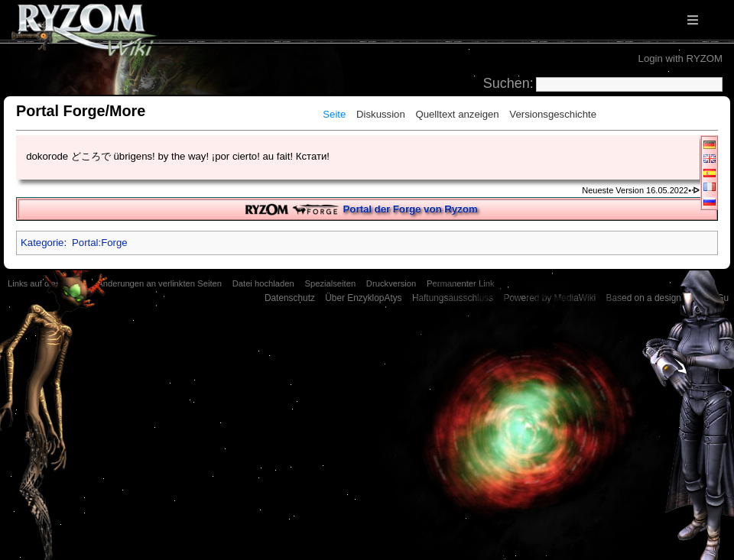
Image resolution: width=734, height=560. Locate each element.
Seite (334, 114)
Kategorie (42, 243)
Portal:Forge (100, 243)
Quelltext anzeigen (457, 114)
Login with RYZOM (680, 58)
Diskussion (381, 114)
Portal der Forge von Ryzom (411, 209)
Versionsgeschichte (553, 114)
